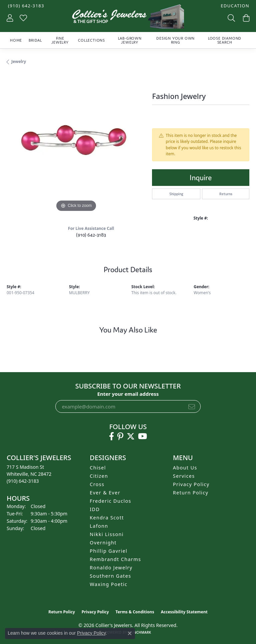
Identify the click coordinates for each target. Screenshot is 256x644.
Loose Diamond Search (225, 40)
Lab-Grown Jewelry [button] (130, 40)
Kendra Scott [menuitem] (107, 518)
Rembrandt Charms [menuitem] (115, 559)
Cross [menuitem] (97, 484)
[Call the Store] (23, 481)
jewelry (19, 61)
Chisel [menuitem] (98, 468)
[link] (25, 6)
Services (184, 476)
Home (16, 40)
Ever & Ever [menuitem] (105, 493)
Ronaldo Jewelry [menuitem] (111, 568)
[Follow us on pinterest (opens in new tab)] (120, 436)
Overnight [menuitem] (103, 543)
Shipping (176, 194)
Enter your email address (128, 394)
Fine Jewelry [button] (60, 40)
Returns (226, 194)
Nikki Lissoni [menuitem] (107, 534)
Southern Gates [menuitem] (110, 576)
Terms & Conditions (135, 612)
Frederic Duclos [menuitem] (110, 501)
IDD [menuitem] (95, 509)
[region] (76, 144)
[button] (234, 6)
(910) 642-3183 (91, 235)
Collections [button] (91, 40)
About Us (185, 468)
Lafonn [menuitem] (99, 526)
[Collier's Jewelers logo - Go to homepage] (128, 18)
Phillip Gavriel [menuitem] (108, 551)
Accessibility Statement (184, 612)
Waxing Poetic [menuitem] (108, 584)
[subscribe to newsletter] (192, 406)
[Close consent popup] (130, 633)
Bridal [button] (35, 40)
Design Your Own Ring (175, 40)
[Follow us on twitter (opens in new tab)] (131, 436)
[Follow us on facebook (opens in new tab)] (111, 436)
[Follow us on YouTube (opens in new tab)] (142, 436)
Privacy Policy (191, 484)
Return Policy (191, 493)
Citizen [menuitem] (99, 476)
